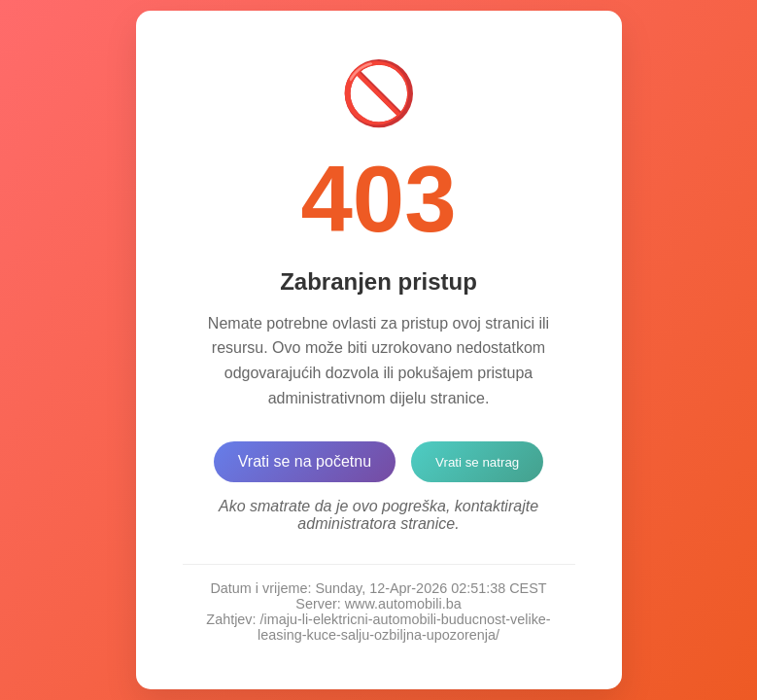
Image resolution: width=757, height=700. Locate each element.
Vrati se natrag (477, 462)
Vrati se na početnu (305, 461)
